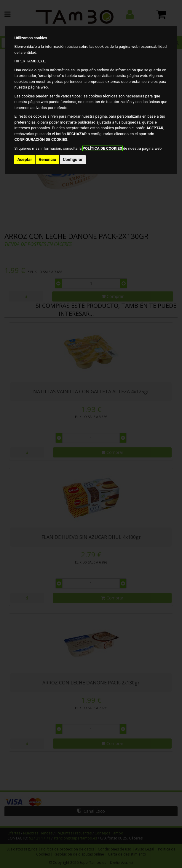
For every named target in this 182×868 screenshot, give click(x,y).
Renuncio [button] (47, 160)
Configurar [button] (73, 160)
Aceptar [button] (25, 160)
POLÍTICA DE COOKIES (102, 148)
